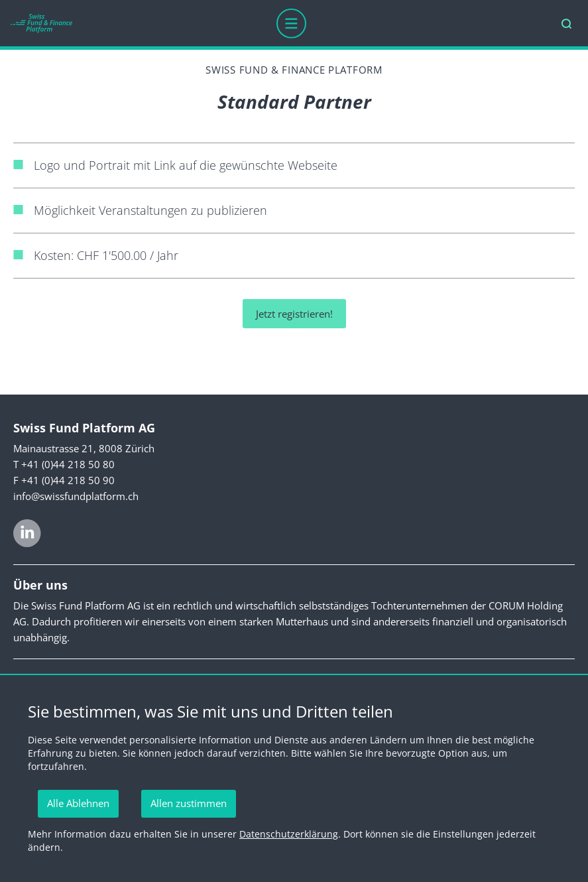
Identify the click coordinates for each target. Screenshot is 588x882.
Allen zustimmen (189, 803)
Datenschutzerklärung (289, 834)
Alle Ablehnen (78, 803)
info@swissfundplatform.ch (76, 496)
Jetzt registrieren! (294, 314)
